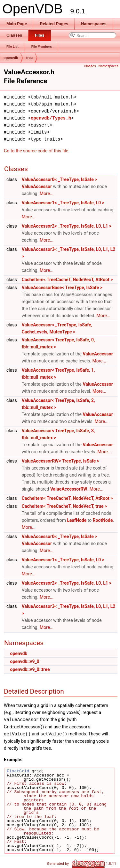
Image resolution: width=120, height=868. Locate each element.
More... (47, 193)
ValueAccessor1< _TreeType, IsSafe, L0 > (63, 203)
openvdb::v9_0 (24, 661)
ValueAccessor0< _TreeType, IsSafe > (60, 179)
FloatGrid (18, 770)
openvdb (11, 58)
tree (29, 58)
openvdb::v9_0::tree (30, 669)
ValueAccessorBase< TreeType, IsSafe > (62, 288)
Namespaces (108, 66)
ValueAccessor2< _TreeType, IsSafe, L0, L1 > (67, 226)
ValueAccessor (37, 186)
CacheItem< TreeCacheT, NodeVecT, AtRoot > (67, 280)
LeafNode (77, 520)
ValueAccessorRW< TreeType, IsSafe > (60, 461)
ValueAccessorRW (69, 489)
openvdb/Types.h (51, 118)
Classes (90, 66)
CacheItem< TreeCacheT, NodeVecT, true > (64, 506)
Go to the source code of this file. (37, 151)
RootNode (103, 520)
